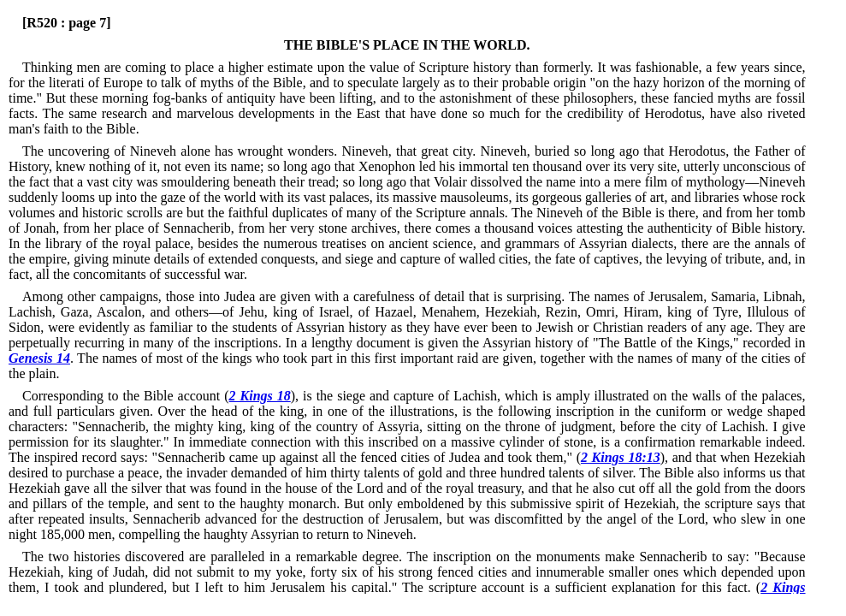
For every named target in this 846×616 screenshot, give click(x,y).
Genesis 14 (39, 358)
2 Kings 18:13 (621, 457)
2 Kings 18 (260, 396)
